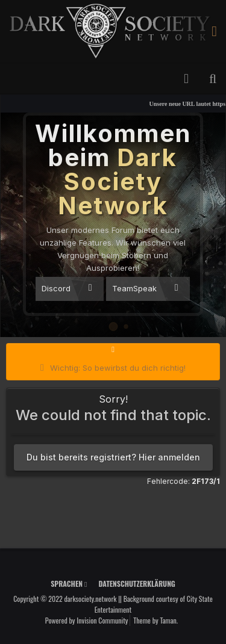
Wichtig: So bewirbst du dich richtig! (118, 368)
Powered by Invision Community (87, 620)
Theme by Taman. (155, 620)
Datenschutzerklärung (137, 584)
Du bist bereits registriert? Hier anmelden (113, 457)
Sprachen (69, 584)
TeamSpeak (145, 288)
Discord (67, 288)
